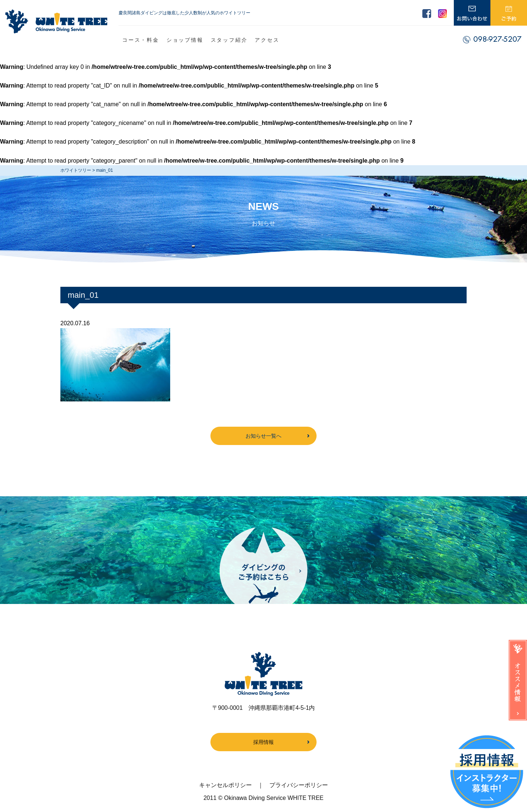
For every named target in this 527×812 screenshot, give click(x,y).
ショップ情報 (185, 40)
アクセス (267, 40)
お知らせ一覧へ (263, 436)
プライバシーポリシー (299, 785)
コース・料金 (141, 40)
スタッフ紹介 (229, 40)
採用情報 (263, 742)
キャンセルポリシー (225, 785)
